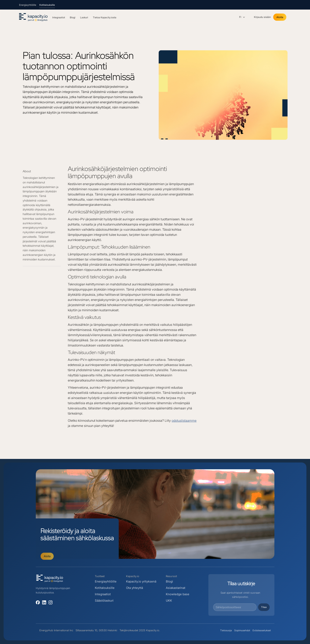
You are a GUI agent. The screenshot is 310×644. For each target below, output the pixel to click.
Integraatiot (103, 594)
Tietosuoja (226, 630)
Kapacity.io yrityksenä (141, 581)
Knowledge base (178, 594)
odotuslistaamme (184, 421)
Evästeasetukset (262, 630)
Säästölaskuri (104, 601)
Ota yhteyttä (135, 588)
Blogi (170, 581)
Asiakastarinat (176, 588)
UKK (169, 601)
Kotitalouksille (105, 588)
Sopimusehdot (242, 630)
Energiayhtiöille (106, 581)
